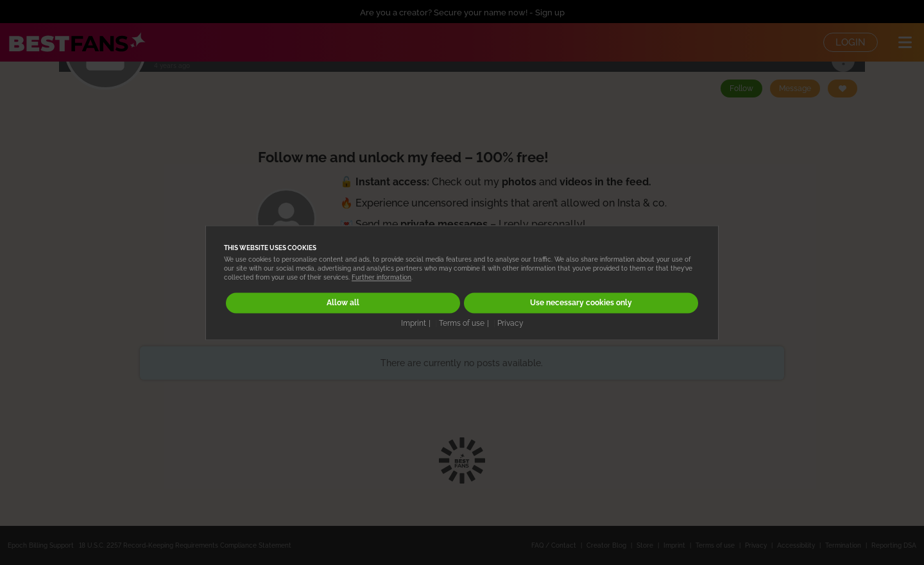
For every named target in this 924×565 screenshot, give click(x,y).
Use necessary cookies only (581, 303)
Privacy (510, 323)
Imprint (414, 323)
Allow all (343, 303)
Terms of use (462, 323)
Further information (381, 278)
